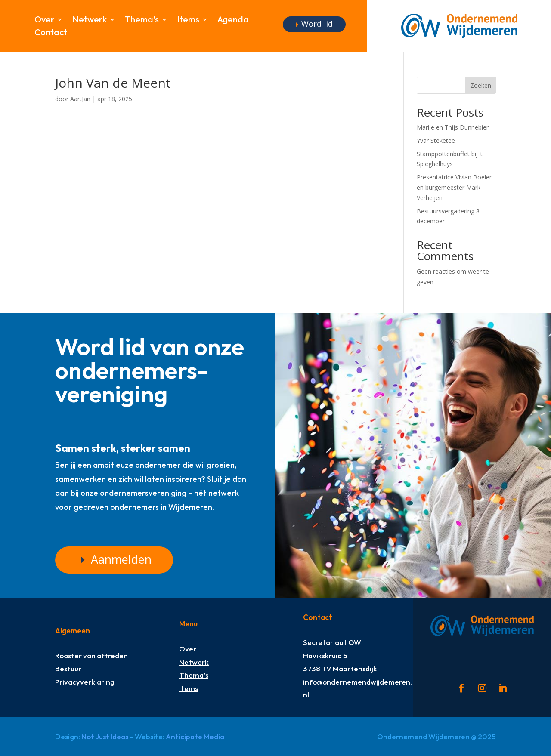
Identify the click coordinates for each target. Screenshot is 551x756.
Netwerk (90, 20)
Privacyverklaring (85, 682)
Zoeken (481, 85)
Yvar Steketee (436, 140)
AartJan (80, 99)
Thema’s (142, 20)
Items (188, 20)
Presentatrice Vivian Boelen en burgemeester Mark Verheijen (455, 187)
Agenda (233, 20)
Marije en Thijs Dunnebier (453, 127)
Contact (51, 33)
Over (44, 20)
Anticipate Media (195, 736)
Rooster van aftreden (91, 656)
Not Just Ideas (105, 736)
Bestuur (68, 668)
